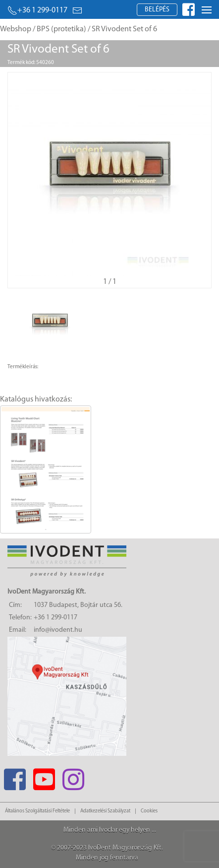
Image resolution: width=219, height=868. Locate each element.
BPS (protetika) (61, 29)
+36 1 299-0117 (37, 10)
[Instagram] (73, 776)
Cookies (149, 811)
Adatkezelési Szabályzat (105, 811)
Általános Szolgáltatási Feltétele (37, 811)
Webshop (16, 29)
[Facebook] (15, 776)
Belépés (157, 10)
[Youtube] (44, 776)
